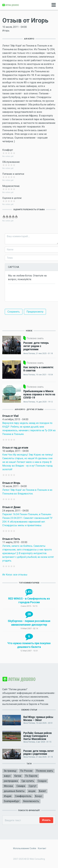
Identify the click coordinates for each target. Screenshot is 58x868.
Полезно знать (45, 771)
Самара (21, 786)
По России (26, 771)
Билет (42, 791)
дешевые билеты (14, 791)
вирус (7, 776)
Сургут (33, 786)
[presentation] (32, 292)
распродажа (11, 781)
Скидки (42, 781)
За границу (10, 771)
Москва (8, 786)
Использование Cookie (25, 848)
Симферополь (23, 796)
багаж (18, 776)
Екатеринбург (12, 801)
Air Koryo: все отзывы (15, 575)
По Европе (31, 776)
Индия (8, 796)
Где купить (28, 781)
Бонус (39, 796)
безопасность (31, 801)
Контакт (42, 848)
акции (32, 791)
